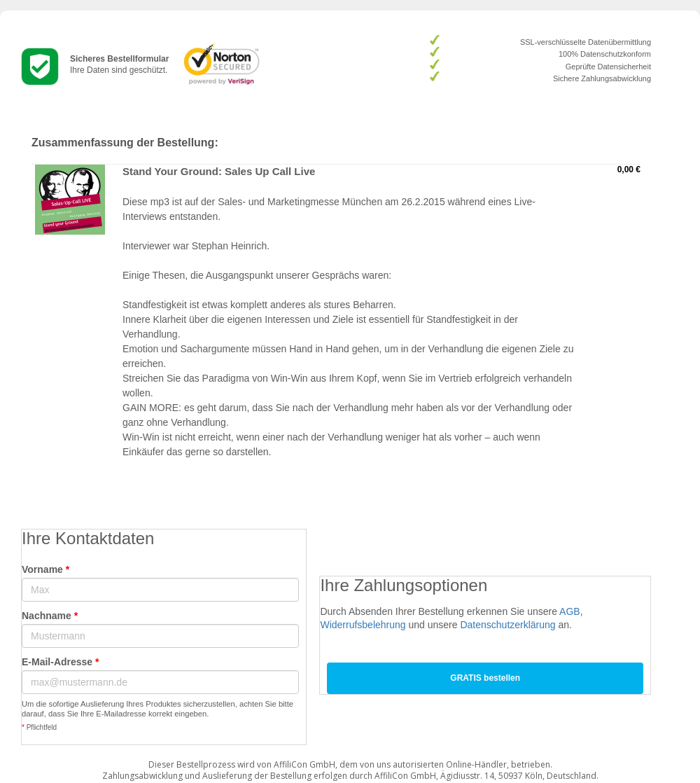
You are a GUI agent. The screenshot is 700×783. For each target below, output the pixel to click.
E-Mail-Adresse (61, 662)
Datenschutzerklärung (507, 625)
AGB (570, 611)
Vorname (45, 569)
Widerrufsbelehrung (363, 625)
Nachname (50, 616)
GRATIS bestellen (485, 678)
